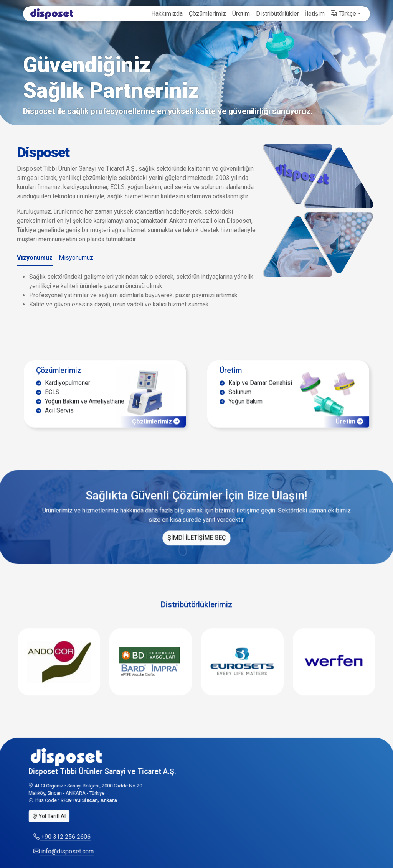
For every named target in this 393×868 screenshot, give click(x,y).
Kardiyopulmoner (66, 393)
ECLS (51, 403)
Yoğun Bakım (240, 413)
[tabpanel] (139, 291)
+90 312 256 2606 (65, 849)
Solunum (234, 403)
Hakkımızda (167, 14)
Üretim (241, 14)
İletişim (315, 14)
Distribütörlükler (277, 14)
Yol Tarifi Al (53, 828)
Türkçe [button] (343, 14)
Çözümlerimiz (207, 14)
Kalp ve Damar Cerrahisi (254, 393)
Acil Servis (58, 422)
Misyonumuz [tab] (76, 258)
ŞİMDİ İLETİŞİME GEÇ (196, 550)
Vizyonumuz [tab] (35, 258)
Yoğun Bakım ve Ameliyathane (83, 413)
